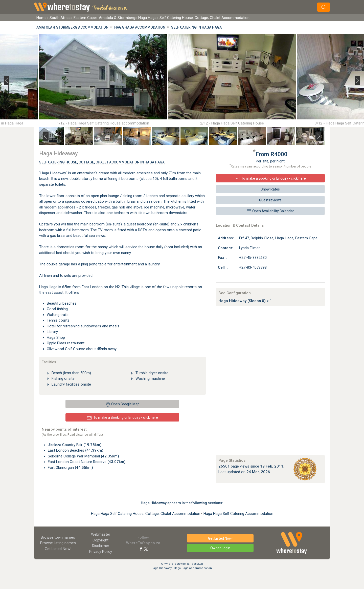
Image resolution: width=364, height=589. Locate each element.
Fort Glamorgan (70, 468)
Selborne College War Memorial (83, 456)
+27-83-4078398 (253, 267)
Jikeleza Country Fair (74, 445)
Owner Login (220, 548)
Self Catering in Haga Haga (196, 27)
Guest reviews (270, 200)
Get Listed (58, 549)
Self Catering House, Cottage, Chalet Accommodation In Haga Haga (102, 162)
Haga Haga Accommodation (140, 27)
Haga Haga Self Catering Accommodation (238, 514)
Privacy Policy (101, 552)
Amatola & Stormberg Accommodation (72, 27)
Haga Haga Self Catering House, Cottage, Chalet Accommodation (146, 514)
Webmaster (101, 534)
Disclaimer (101, 546)
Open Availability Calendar (270, 211)
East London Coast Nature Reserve (86, 462)
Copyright (100, 540)
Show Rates (270, 189)
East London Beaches (75, 450)
